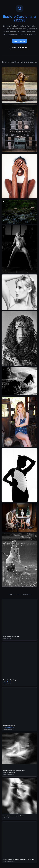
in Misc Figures (7, 638)
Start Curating (19, 41)
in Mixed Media (7, 684)
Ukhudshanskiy (9, 727)
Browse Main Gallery (19, 47)
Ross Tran (8, 682)
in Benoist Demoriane (9, 729)
